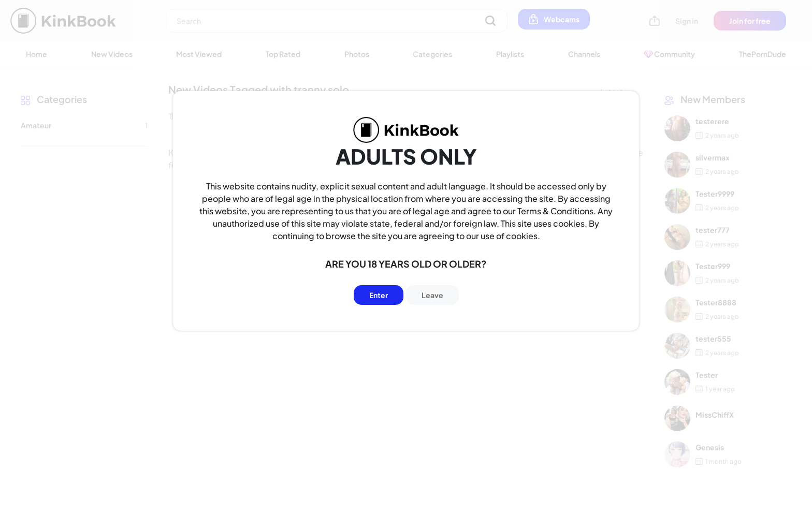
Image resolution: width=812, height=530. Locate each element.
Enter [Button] (379, 295)
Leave (432, 295)
